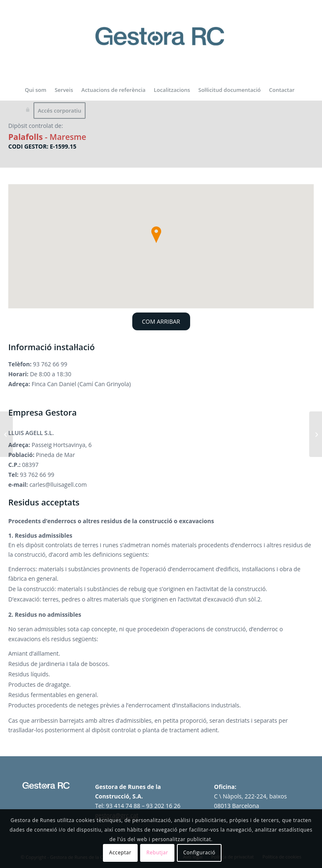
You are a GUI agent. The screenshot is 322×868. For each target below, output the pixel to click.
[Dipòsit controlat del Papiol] (6, 434)
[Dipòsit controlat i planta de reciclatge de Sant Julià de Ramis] (316, 434)
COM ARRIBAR (161, 321)
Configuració (199, 852)
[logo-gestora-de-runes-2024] (161, 46)
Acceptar (120, 852)
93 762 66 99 (50, 364)
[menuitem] (36, 90)
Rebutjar (157, 852)
